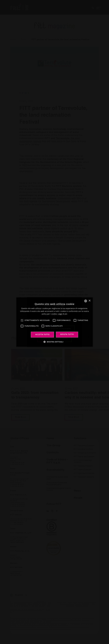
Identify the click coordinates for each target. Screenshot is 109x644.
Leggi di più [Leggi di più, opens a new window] (63, 314)
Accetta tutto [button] (42, 334)
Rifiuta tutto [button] (67, 334)
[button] (54, 342)
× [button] (89, 301)
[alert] (54, 322)
